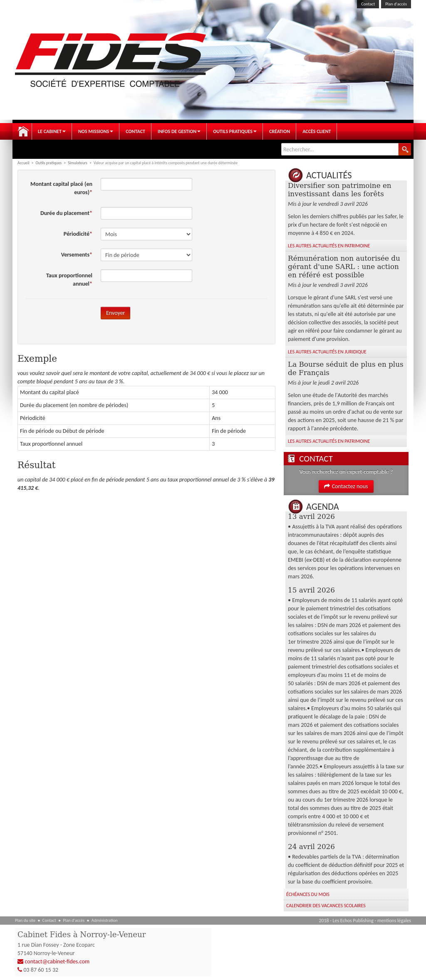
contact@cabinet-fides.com (57, 961)
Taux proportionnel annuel (69, 280)
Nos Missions (96, 131)
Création (280, 131)
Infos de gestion (179, 131)
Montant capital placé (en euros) (61, 188)
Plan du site (25, 920)
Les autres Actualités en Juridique (327, 352)
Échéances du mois (308, 894)
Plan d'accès (396, 4)
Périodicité (77, 234)
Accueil (23, 131)
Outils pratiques (235, 131)
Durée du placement (65, 213)
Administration (105, 920)
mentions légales (394, 921)
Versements (75, 255)
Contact (368, 4)
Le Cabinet (52, 131)
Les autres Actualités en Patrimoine (329, 246)
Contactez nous (346, 486)
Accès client (317, 131)
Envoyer (115, 313)
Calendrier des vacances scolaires (326, 906)
